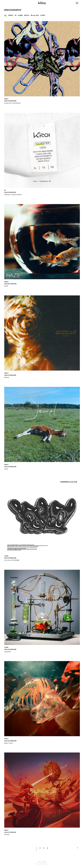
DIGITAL (27, 15)
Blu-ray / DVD (35, 15)
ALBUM (20, 15)
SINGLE (11, 15)
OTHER (43, 15)
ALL (5, 15)
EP (16, 15)
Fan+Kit (44, 862)
